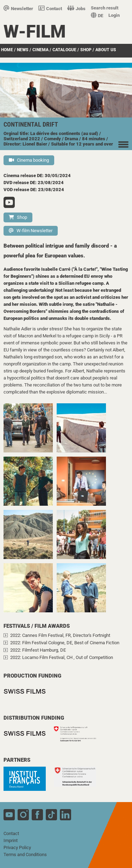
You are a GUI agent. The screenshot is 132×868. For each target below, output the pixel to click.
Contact (50, 9)
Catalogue (64, 50)
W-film (35, 32)
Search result (105, 8)
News (23, 50)
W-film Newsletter (31, 231)
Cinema (40, 50)
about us (106, 50)
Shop (86, 50)
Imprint (11, 840)
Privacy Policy (17, 847)
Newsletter (18, 9)
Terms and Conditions (25, 854)
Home (7, 50)
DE (97, 16)
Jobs (76, 9)
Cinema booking (29, 160)
